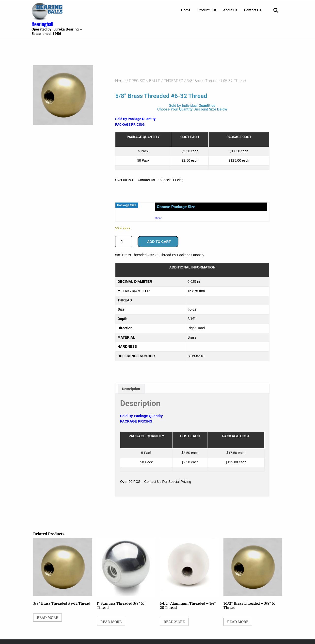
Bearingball (42, 24)
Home (186, 10)
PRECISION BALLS (145, 81)
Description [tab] (131, 389)
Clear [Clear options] (158, 218)
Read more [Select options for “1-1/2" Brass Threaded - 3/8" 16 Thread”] (238, 622)
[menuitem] (186, 10)
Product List (207, 10)
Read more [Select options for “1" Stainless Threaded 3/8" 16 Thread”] (111, 622)
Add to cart (159, 242)
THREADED (173, 81)
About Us (230, 10)
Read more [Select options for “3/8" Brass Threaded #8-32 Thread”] (47, 618)
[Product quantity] (124, 242)
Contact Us (253, 10)
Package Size (127, 205)
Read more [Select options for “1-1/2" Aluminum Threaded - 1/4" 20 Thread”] (174, 622)
